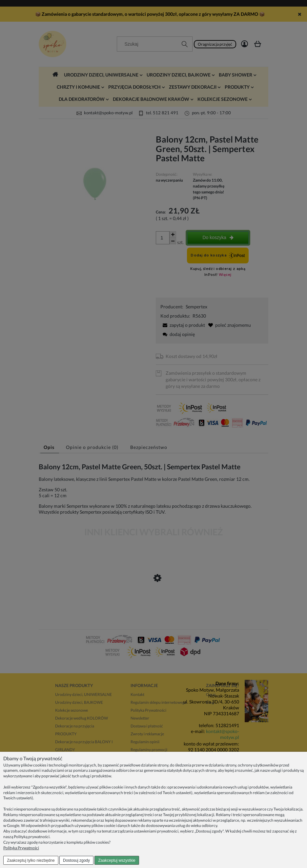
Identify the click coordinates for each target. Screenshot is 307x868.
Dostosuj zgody (76, 860)
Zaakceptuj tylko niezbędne (31, 860)
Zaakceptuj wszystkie (117, 860)
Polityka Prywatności (21, 848)
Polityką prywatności (32, 837)
